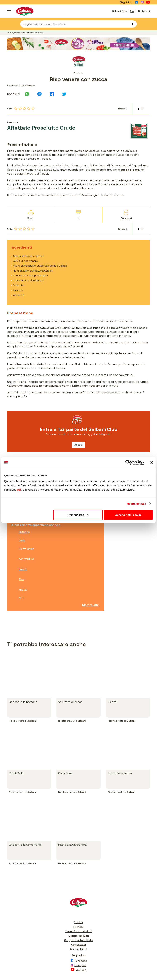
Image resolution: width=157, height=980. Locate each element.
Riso (21, 579)
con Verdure (26, 559)
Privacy (78, 927)
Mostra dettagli (136, 503)
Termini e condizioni (78, 931)
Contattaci (78, 945)
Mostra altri (91, 605)
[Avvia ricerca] (130, 24)
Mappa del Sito (78, 936)
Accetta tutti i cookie (128, 515)
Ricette (17, 33)
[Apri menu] (9, 11)
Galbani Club (119, 11)
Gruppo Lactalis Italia (79, 940)
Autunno (24, 532)
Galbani (10, 33)
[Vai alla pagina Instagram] (142, 2)
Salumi (23, 569)
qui (19, 490)
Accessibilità (79, 949)
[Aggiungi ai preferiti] (141, 109)
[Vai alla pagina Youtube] (148, 2)
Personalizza (78, 515)
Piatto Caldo (26, 549)
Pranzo (23, 590)
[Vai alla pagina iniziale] (25, 11)
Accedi (78, 445)
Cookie (78, 922)
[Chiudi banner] (152, 462)
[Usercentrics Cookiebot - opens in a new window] (128, 462)
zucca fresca (130, 170)
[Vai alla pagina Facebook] (137, 2)
